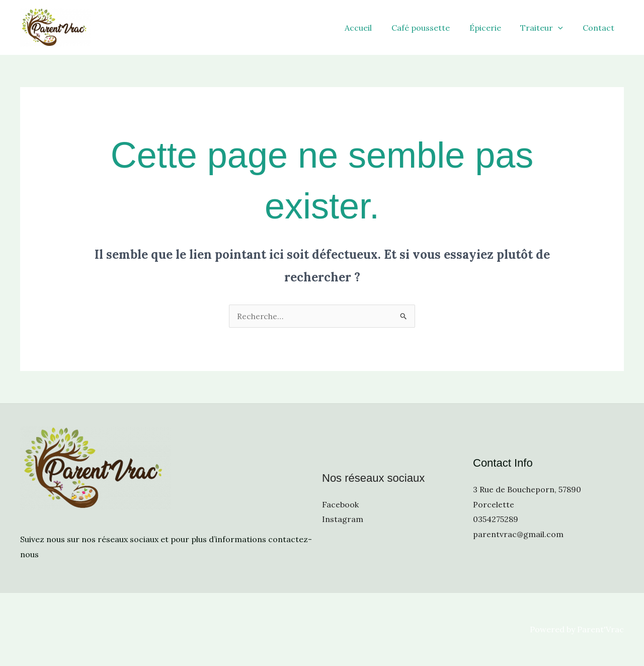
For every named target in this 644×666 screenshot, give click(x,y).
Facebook (340, 504)
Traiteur (547, 28)
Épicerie (493, 28)
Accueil (373, 28)
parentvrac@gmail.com (518, 534)
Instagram (343, 519)
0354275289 (496, 519)
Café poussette (432, 28)
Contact (600, 28)
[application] (563, 28)
